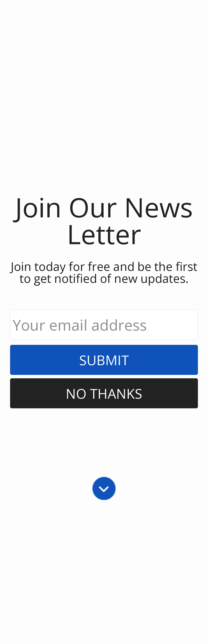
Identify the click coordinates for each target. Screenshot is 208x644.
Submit (104, 360)
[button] (104, 220)
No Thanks (104, 393)
